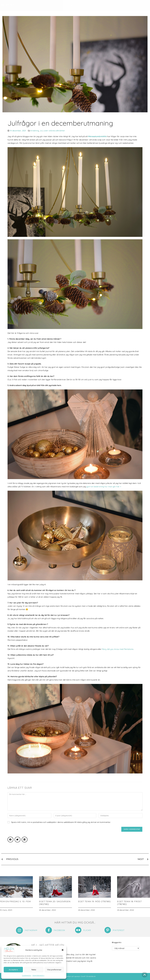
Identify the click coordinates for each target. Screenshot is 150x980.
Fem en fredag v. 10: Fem (15, 901)
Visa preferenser (54, 970)
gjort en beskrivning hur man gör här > (104, 487)
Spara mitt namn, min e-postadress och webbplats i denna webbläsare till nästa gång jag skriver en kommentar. (61, 822)
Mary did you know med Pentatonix (118, 649)
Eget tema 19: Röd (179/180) (94, 901)
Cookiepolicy (27, 975)
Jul (41, 131)
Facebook (59, 930)
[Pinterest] (108, 930)
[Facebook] (49, 930)
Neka (34, 970)
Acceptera (13, 970)
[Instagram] (19, 930)
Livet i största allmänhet (54, 131)
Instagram (31, 930)
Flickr (87, 930)
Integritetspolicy (38, 975)
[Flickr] (78, 930)
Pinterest (119, 930)
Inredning (35, 131)
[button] (63, 950)
